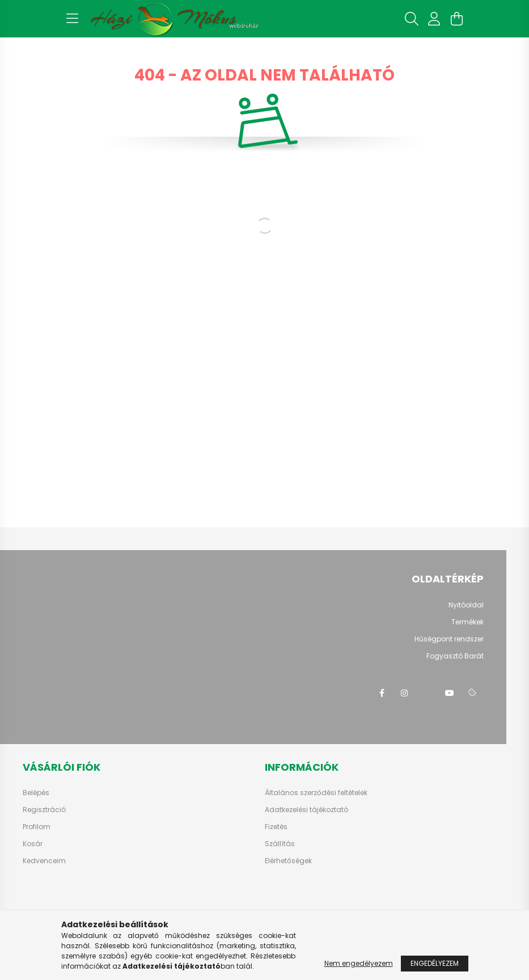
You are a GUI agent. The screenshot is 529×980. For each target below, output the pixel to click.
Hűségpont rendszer (449, 639)
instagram (404, 693)
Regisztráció (44, 810)
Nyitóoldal (466, 605)
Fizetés (276, 827)
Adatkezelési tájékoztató (306, 810)
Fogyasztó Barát (455, 656)
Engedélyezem (435, 963)
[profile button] (434, 19)
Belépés (36, 793)
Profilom (37, 827)
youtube (450, 693)
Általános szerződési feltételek (316, 793)
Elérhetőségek (288, 861)
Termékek (467, 622)
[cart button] (457, 19)
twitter (427, 693)
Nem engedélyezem (359, 963)
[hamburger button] (73, 19)
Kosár (33, 844)
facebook (382, 693)
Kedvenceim (44, 861)
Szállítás (280, 844)
